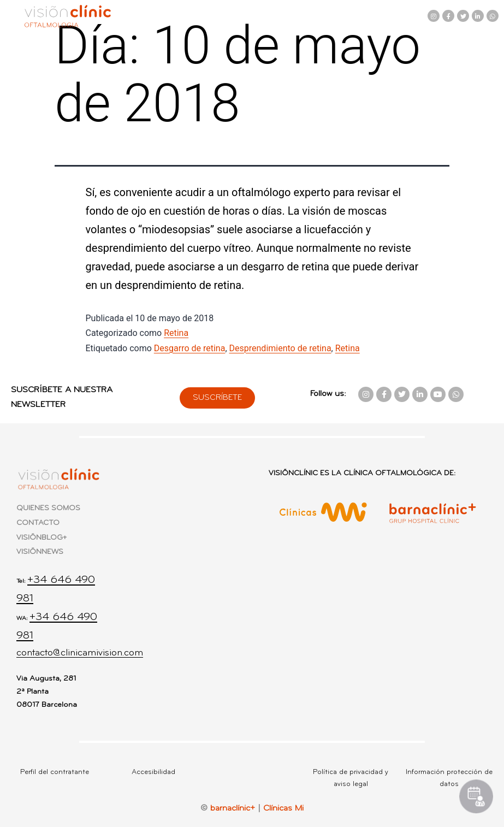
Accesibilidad (153, 772)
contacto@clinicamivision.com (80, 653)
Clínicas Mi (283, 808)
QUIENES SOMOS (48, 508)
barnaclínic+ (233, 808)
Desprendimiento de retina (280, 348)
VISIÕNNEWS (40, 552)
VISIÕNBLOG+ (41, 538)
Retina (176, 333)
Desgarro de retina (190, 348)
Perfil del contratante (55, 772)
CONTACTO (38, 523)
